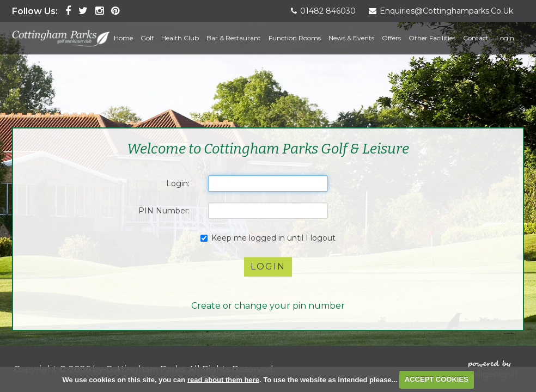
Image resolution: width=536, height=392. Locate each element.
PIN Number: (164, 211)
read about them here (223, 379)
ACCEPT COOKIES (437, 379)
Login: (178, 183)
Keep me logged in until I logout (268, 238)
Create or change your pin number (268, 306)
